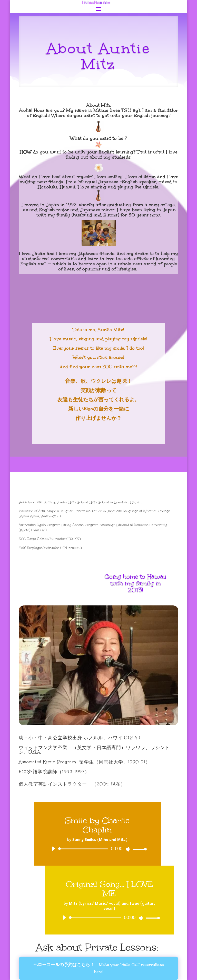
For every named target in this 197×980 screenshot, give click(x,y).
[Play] (53, 849)
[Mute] (128, 849)
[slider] (84, 849)
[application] (97, 849)
